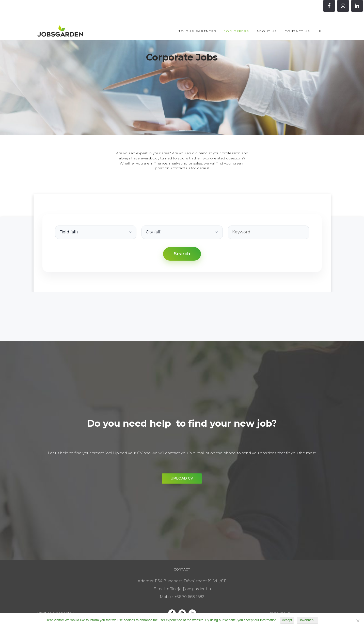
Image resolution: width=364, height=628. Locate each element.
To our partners (197, 21)
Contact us (297, 21)
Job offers (236, 21)
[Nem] (358, 621)
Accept (287, 620)
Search (182, 254)
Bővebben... (307, 620)
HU (320, 21)
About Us (267, 21)
